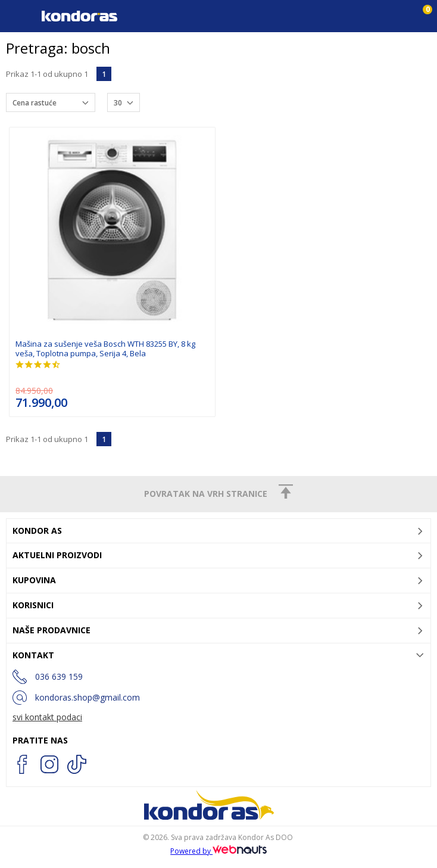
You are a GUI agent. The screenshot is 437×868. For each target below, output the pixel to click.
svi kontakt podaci (47, 717)
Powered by (218, 851)
